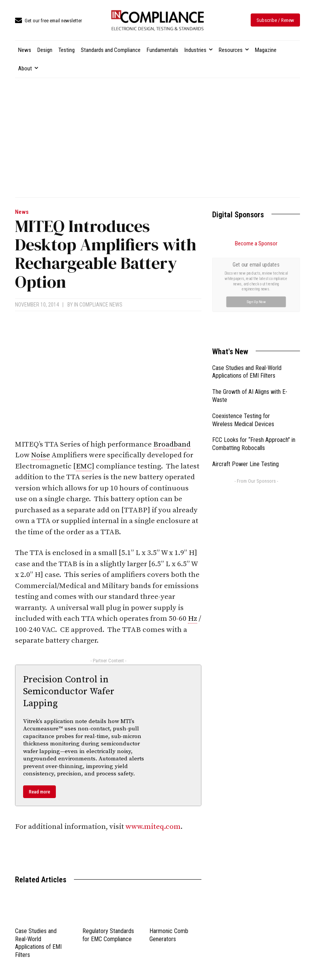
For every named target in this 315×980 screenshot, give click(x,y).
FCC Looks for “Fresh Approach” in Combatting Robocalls (254, 444)
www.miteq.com (153, 827)
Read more (39, 792)
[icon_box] (49, 21)
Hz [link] (193, 619)
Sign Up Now (256, 301)
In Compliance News (98, 305)
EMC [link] (84, 466)
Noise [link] (41, 455)
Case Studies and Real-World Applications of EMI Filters (38, 943)
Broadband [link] (172, 444)
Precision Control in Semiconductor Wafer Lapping (69, 692)
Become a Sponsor (256, 243)
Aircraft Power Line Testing (245, 464)
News (22, 212)
